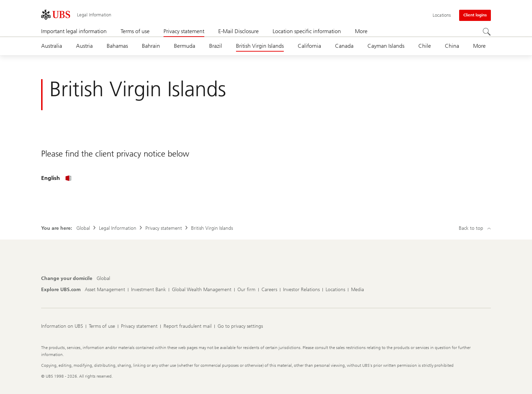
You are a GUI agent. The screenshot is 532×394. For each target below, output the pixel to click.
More (361, 31)
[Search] (487, 32)
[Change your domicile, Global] (103, 279)
